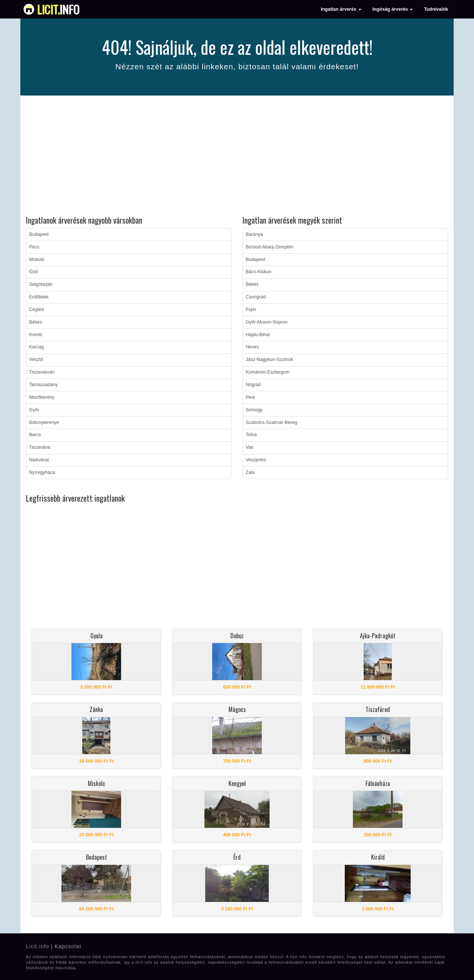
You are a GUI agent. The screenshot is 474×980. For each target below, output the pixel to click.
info (58, 9)
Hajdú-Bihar (258, 335)
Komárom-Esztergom (268, 372)
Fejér (251, 310)
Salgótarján (41, 284)
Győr (34, 410)
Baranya (255, 234)
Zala (250, 472)
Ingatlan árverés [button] (341, 9)
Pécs (34, 247)
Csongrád (256, 297)
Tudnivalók (436, 9)
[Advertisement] (237, 157)
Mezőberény (42, 397)
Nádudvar (39, 460)
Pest (251, 397)
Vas (250, 447)
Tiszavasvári (42, 372)
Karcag (37, 347)
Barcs (35, 435)
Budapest (39, 234)
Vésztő (36, 359)
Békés (36, 322)
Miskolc (37, 260)
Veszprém (256, 460)
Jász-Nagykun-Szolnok (270, 359)
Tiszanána (40, 447)
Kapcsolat (68, 946)
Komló (36, 335)
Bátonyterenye (44, 422)
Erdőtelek (39, 297)
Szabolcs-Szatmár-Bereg (272, 422)
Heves (252, 347)
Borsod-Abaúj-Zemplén (270, 247)
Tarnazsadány (44, 385)
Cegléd (37, 310)
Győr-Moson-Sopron (267, 322)
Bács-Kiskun (259, 272)
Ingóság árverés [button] (393, 9)
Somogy (254, 410)
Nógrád (253, 385)
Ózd (34, 272)
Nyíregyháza (42, 472)
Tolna (251, 435)
